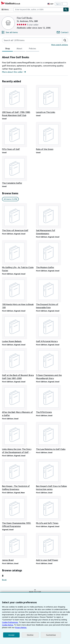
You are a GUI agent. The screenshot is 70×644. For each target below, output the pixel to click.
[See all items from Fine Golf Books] (10, 32)
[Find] (66, 10)
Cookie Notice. (56, 622)
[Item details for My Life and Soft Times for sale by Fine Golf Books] (52, 509)
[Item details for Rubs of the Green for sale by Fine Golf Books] (52, 136)
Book (4, 578)
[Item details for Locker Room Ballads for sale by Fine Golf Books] (18, 326)
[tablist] (21, 49)
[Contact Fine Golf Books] (63, 32)
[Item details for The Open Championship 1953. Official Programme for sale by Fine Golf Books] (18, 510)
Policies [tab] (32, 49)
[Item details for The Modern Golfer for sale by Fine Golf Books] (52, 252)
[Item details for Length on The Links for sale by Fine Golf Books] (52, 99)
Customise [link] (51, 635)
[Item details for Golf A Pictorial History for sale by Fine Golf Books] (52, 326)
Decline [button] (30, 635)
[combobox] (38, 10)
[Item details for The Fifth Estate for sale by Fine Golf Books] (52, 397)
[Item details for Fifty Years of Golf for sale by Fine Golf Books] (18, 136)
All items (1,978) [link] (10, 199)
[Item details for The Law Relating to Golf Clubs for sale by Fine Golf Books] (52, 434)
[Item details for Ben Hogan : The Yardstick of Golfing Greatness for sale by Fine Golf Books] (18, 473)
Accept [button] (11, 635)
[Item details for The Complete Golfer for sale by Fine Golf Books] (18, 170)
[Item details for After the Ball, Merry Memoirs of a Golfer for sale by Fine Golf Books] (18, 399)
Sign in (58, 4)
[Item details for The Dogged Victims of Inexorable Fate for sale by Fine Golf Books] (52, 291)
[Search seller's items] (30, 40)
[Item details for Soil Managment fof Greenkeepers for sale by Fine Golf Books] (52, 218)
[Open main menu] (6, 10)
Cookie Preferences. (62, 620)
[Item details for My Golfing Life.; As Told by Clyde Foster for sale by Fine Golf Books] (18, 254)
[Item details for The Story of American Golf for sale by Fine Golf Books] (18, 218)
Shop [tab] (8, 49)
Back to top (35, 590)
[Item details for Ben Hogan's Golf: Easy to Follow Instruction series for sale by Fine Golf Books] (52, 473)
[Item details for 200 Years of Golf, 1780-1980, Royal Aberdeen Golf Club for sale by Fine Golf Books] (18, 101)
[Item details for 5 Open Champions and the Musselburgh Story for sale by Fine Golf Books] (52, 362)
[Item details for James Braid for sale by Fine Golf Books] (18, 546)
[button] (65, 40)
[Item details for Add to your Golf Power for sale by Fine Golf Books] (52, 546)
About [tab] (19, 49)
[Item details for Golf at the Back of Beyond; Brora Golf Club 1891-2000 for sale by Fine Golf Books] (18, 362)
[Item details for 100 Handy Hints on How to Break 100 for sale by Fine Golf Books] (18, 291)
